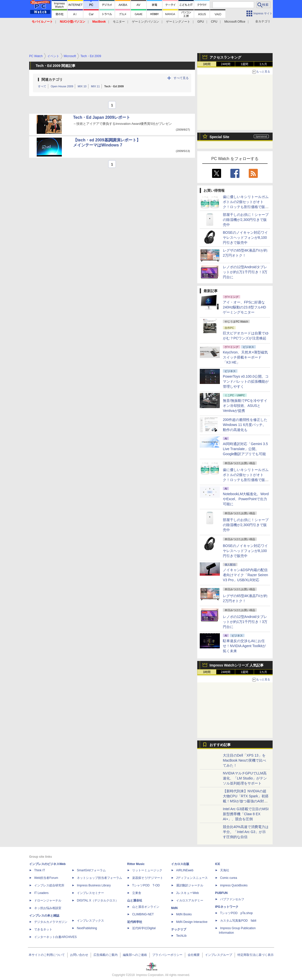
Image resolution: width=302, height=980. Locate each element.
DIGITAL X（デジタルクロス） (98, 900)
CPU (214, 22)
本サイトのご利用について (47, 955)
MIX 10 (82, 86)
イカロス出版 (180, 864)
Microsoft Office (235, 22)
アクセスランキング (225, 57)
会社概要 (194, 955)
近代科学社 (135, 922)
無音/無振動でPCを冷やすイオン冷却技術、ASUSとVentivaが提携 (245, 406)
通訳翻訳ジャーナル (190, 885)
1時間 (207, 64)
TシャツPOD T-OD (146, 885)
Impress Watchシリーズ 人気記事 (237, 665)
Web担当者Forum (46, 878)
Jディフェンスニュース (192, 878)
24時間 (225, 64)
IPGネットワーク (227, 907)
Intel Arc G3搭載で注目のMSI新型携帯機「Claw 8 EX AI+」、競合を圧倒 (246, 814)
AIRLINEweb (185, 870)
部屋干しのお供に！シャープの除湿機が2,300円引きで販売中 (246, 220)
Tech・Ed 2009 (114, 86)
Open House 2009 (62, 86)
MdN (174, 908)
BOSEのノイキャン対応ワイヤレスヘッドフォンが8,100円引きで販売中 (245, 238)
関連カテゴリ (52, 80)
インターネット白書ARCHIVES (55, 937)
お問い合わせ (79, 955)
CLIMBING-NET (143, 914)
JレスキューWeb (187, 893)
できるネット (43, 929)
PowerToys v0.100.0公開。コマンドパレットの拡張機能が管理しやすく (246, 381)
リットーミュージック (147, 870)
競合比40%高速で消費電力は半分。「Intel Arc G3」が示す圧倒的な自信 (246, 832)
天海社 (225, 870)
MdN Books (184, 914)
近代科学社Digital (144, 928)
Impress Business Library (94, 885)
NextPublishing (87, 928)
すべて (42, 86)
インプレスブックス (90, 921)
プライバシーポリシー (167, 955)
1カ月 (263, 64)
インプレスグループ (219, 955)
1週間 (245, 64)
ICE (218, 864)
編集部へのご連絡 (135, 955)
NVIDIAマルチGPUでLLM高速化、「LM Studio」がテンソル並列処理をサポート (245, 778)
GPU (200, 22)
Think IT (40, 870)
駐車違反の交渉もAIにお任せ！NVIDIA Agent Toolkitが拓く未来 (244, 646)
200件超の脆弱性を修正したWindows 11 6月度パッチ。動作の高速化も (245, 425)
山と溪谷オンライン (146, 907)
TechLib (181, 936)
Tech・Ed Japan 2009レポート (102, 117)
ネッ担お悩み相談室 (48, 908)
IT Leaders (41, 893)
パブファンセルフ (232, 899)
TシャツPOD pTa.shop (236, 913)
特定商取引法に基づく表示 (256, 955)
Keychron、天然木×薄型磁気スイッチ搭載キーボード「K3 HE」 (245, 357)
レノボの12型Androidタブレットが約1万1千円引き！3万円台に (245, 272)
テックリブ (179, 929)
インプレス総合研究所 (49, 885)
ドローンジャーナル (48, 900)
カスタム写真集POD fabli (238, 921)
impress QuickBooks (234, 885)
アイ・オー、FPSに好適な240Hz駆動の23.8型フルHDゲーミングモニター (244, 307)
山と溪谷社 (135, 900)
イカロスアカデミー (190, 900)
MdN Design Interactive (192, 922)
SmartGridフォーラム (91, 870)
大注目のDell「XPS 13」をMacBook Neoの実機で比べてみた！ (244, 760)
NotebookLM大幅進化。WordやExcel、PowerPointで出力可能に (246, 499)
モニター (119, 22)
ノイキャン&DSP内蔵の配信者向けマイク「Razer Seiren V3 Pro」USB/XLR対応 (245, 575)
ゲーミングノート (178, 22)
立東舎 (137, 893)
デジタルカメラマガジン (51, 922)
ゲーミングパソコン (145, 22)
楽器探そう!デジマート (148, 878)
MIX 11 (95, 86)
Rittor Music (136, 864)
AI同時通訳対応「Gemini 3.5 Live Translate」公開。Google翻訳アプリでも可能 (245, 449)
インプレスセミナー (90, 893)
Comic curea (229, 878)
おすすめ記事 (220, 745)
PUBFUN (221, 893)
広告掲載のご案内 (106, 955)
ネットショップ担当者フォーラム (99, 878)
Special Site (219, 137)
